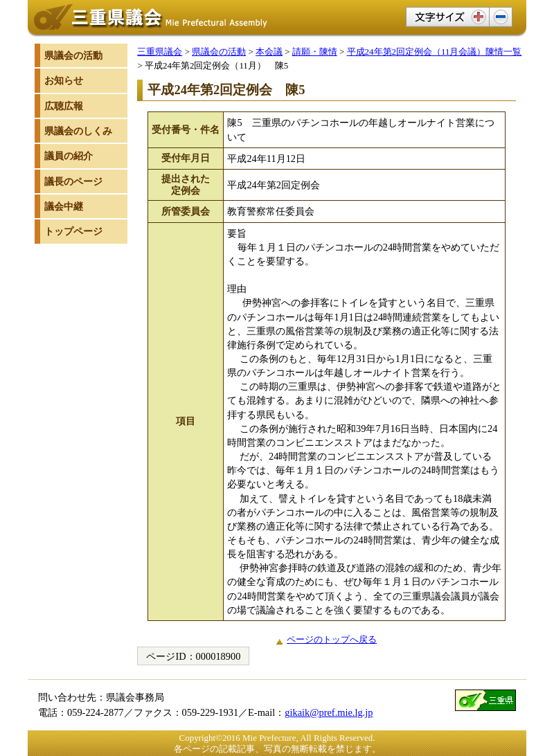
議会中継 (64, 206)
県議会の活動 (219, 52)
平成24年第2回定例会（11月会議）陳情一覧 (435, 52)
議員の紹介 (69, 156)
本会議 (269, 52)
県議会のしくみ (78, 131)
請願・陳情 (315, 52)
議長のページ (73, 181)
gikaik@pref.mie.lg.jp (329, 712)
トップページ (73, 231)
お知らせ (64, 80)
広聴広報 (64, 106)
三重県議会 (160, 52)
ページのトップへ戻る (332, 639)
